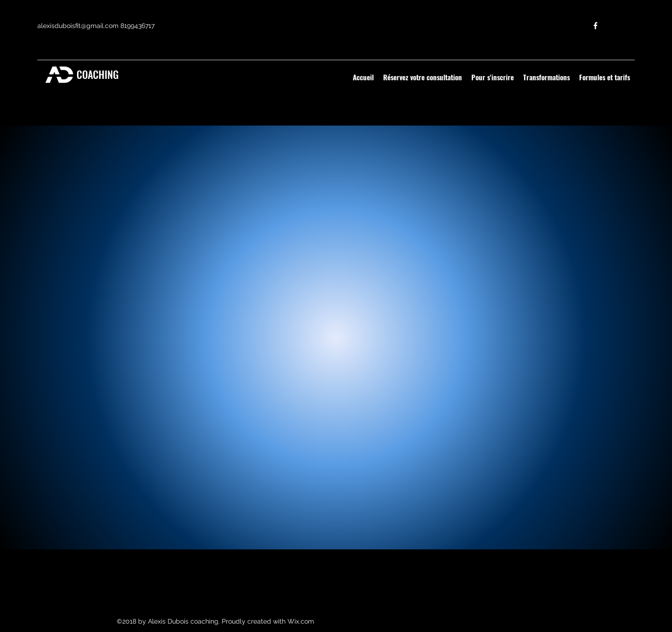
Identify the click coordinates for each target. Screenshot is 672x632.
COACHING (96, 74)
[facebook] (595, 26)
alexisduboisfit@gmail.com (78, 26)
